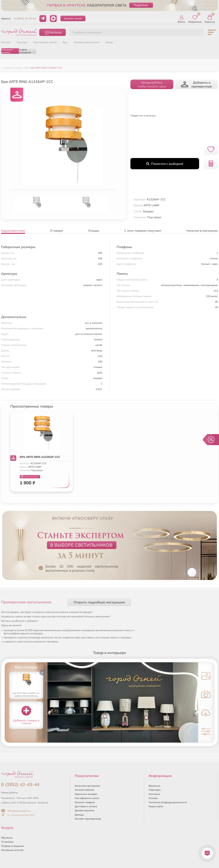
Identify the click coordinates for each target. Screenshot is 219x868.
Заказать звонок (73, 19)
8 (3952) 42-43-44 (25, 18)
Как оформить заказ (87, 798)
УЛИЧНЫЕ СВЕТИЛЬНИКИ (87, 42)
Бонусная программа (87, 786)
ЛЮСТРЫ (6, 42)
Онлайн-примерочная (88, 819)
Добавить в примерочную (197, 84)
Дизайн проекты (85, 810)
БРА (65, 42)
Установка (7, 842)
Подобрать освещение (87, 32)
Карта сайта (156, 806)
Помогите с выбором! (165, 164)
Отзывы (153, 798)
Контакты (154, 794)
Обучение (7, 838)
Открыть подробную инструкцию (99, 602)
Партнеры (155, 790)
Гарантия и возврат (86, 794)
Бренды (79, 815)
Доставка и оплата (86, 806)
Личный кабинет (85, 790)
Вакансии (154, 786)
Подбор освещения (25, 51)
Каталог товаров (85, 802)
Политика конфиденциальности (168, 802)
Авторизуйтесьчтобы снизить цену (152, 84)
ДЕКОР (109, 42)
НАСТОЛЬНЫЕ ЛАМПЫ (45, 42)
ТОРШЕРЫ (22, 42)
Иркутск (6, 18)
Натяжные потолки (7, 51)
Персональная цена (30, 477)
